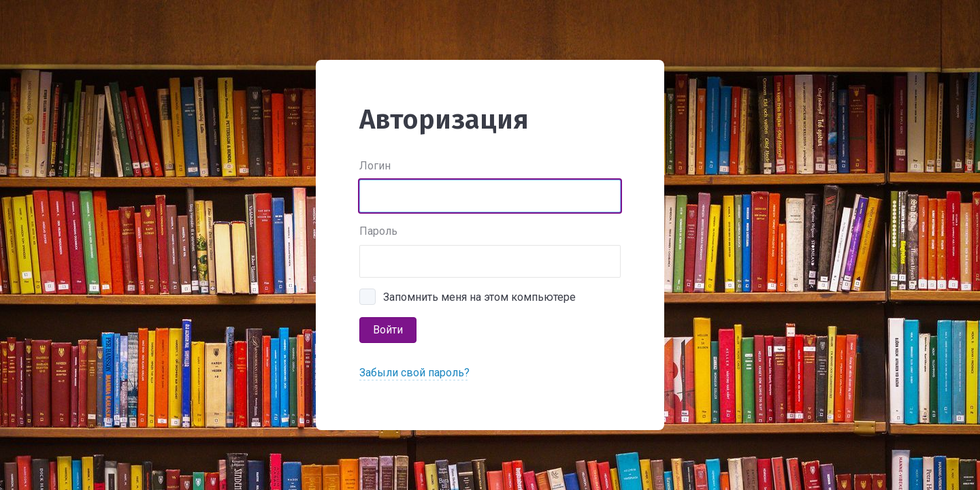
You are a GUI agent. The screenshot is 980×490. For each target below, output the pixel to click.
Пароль (378, 231)
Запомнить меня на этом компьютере (479, 297)
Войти (388, 330)
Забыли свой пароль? (414, 373)
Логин (375, 166)
